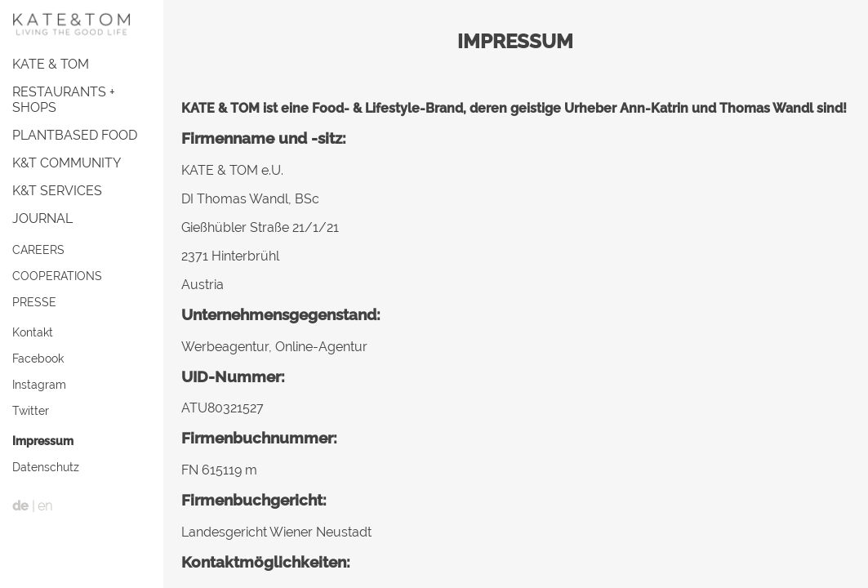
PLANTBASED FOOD (75, 135)
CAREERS (38, 249)
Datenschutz (46, 467)
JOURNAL (42, 218)
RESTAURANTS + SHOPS (64, 100)
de (20, 506)
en (45, 506)
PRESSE (34, 302)
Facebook (38, 358)
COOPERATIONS (57, 276)
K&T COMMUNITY (67, 163)
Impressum (43, 441)
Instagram (39, 384)
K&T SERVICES (57, 191)
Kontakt (33, 332)
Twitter (31, 410)
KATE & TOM (51, 64)
